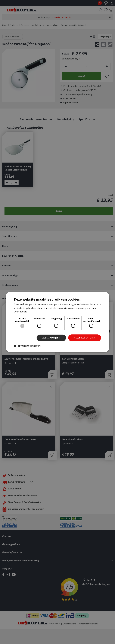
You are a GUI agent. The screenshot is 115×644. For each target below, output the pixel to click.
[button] (27, 346)
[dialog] (57, 322)
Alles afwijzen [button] (51, 338)
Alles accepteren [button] (85, 338)
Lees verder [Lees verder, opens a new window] (35, 312)
